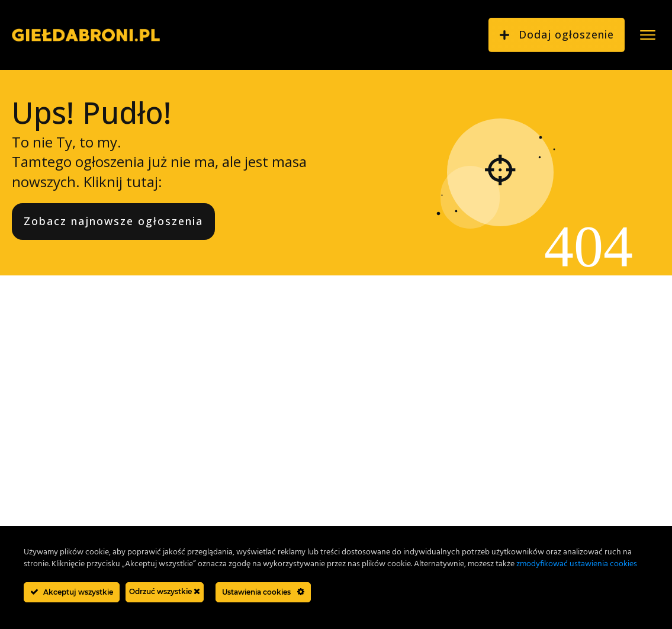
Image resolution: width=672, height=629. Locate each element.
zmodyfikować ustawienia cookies (577, 564)
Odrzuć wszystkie (165, 591)
